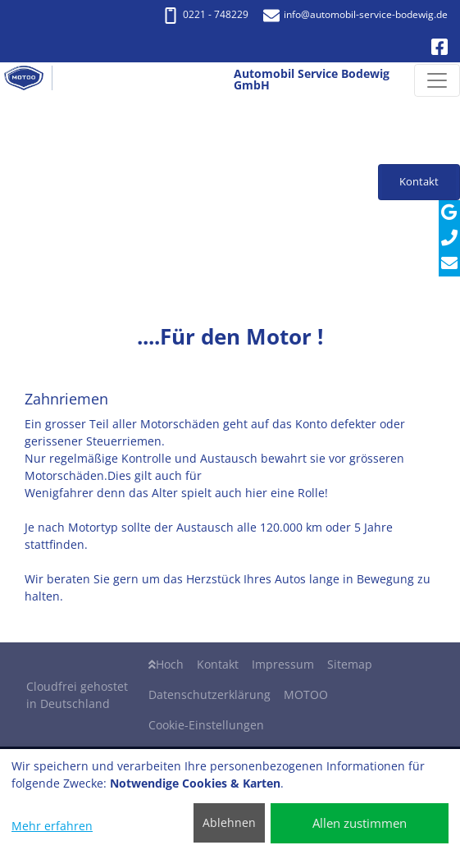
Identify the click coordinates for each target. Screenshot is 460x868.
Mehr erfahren (52, 826)
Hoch (166, 664)
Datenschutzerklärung (210, 694)
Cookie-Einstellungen (206, 725)
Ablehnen (229, 822)
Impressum (283, 664)
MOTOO (306, 694)
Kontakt (218, 664)
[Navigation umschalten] (437, 80)
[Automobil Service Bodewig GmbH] (30, 80)
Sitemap (350, 664)
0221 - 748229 (205, 14)
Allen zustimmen (360, 823)
